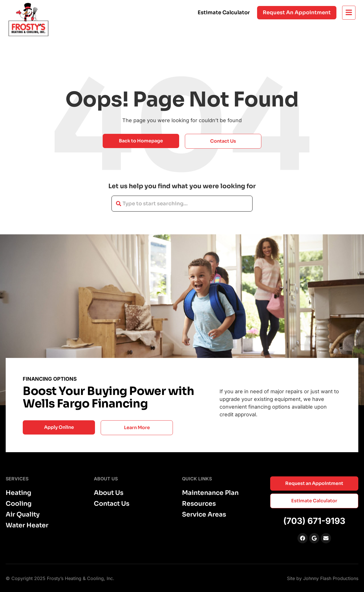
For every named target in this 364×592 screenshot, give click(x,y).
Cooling (19, 504)
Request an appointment (297, 13)
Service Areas (204, 515)
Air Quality (23, 515)
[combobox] (182, 204)
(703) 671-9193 (314, 521)
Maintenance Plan (210, 493)
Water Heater (27, 525)
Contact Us (112, 504)
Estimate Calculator (224, 13)
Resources (199, 504)
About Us (109, 493)
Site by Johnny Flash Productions (323, 578)
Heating (18, 493)
